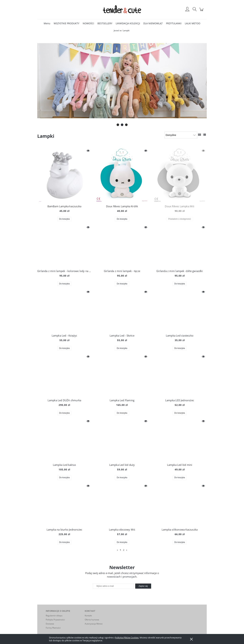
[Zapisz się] (143, 586)
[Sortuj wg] (181, 135)
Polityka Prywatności (55, 620)
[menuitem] (47, 23)
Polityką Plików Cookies (127, 638)
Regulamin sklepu (54, 616)
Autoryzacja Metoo (94, 624)
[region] (122, 81)
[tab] (118, 125)
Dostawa (50, 624)
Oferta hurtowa (92, 620)
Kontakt (88, 616)
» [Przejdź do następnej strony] (127, 550)
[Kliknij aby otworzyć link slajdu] (121, 81)
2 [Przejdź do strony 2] (124, 550)
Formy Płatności (53, 628)
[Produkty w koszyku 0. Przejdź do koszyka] (202, 11)
